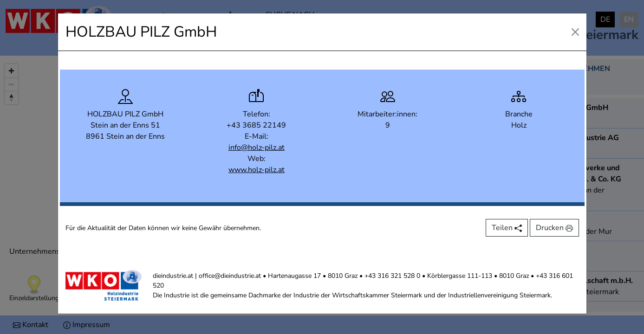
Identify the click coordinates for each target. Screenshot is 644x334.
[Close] (575, 32)
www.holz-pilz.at (257, 170)
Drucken (554, 228)
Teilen (507, 228)
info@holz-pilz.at (257, 148)
